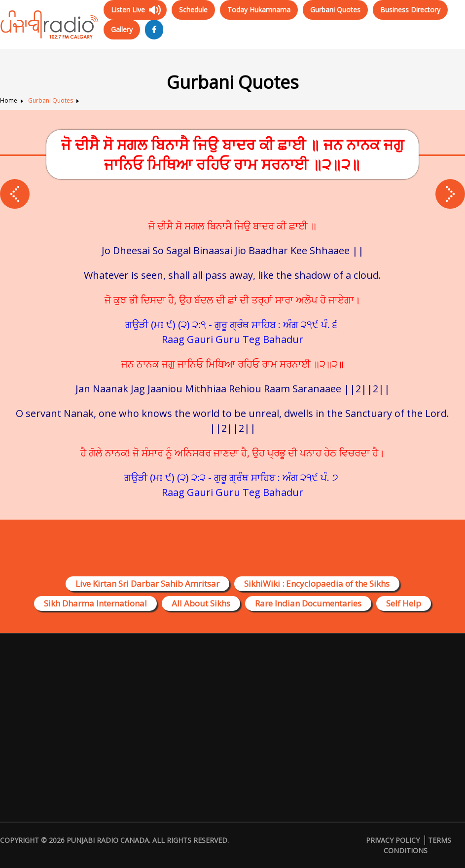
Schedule (193, 10)
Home (9, 100)
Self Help (404, 603)
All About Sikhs (201, 603)
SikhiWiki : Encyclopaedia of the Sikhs (317, 584)
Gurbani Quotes (335, 10)
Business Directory (410, 10)
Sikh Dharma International (95, 603)
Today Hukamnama (259, 10)
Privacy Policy (393, 840)
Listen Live (128, 10)
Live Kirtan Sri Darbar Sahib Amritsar (147, 584)
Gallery (122, 29)
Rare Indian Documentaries (308, 603)
